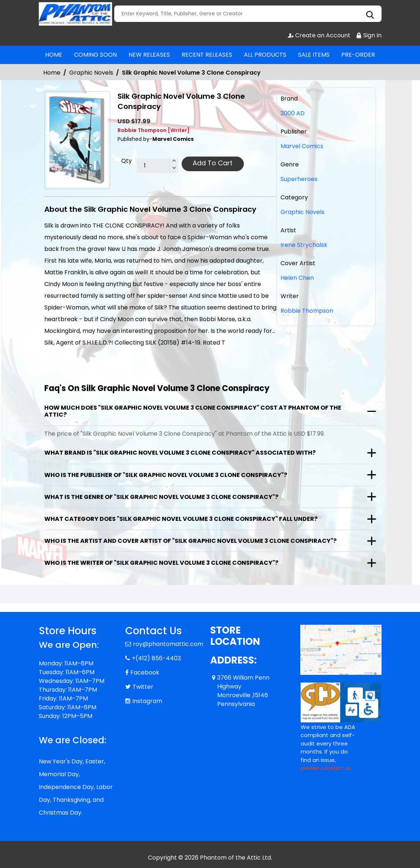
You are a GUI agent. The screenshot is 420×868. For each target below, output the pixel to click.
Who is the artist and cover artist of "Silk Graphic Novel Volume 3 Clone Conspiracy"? (190, 541)
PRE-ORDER (358, 55)
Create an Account (319, 35)
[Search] (248, 14)
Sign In (369, 35)
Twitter (143, 687)
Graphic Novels (91, 73)
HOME (54, 55)
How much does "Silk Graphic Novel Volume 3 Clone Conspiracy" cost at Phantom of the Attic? (193, 411)
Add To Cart (213, 163)
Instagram (147, 701)
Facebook (145, 672)
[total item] (157, 166)
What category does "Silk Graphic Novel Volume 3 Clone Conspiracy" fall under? (181, 519)
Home (52, 73)
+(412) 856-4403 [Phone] (156, 658)
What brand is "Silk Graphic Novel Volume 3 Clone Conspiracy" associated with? (180, 453)
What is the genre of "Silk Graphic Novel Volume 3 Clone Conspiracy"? (161, 497)
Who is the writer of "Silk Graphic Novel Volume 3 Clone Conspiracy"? (161, 563)
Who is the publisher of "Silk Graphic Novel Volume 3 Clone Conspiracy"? (166, 475)
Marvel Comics (302, 146)
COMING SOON (95, 55)
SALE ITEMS (314, 55)
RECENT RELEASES (207, 55)
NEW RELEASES (149, 55)
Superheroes (299, 179)
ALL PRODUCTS (265, 55)
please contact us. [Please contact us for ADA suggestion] (326, 768)
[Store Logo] (75, 14)
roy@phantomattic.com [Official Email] (168, 644)
